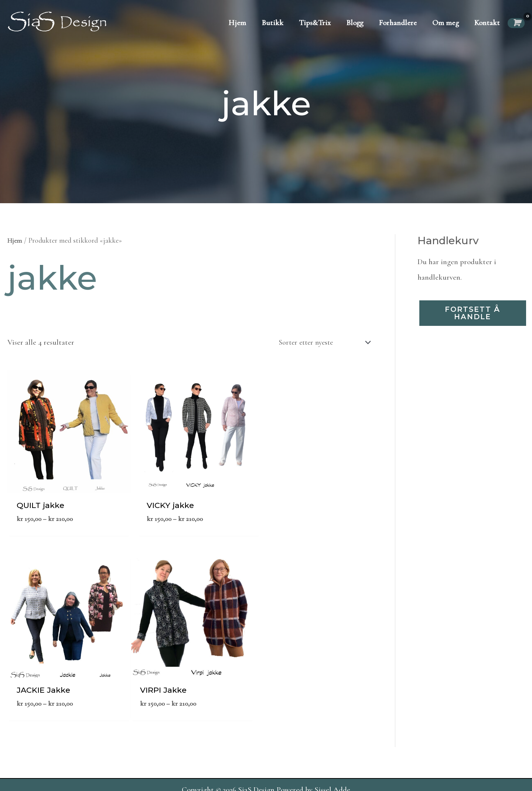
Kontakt (487, 23)
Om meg (446, 23)
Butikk (272, 23)
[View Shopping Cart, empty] (516, 23)
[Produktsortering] (319, 343)
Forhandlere (398, 23)
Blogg (355, 23)
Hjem (237, 23)
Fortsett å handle (473, 314)
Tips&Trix (315, 23)
